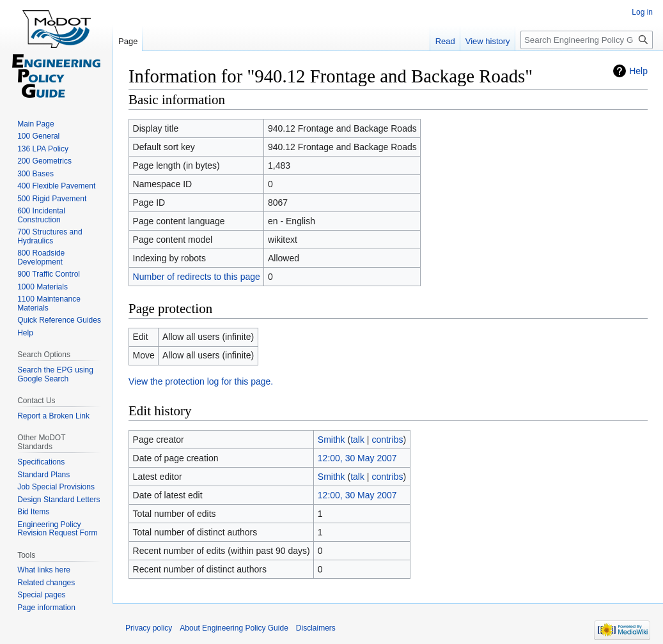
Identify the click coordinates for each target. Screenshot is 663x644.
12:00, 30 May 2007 (357, 458)
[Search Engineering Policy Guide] (587, 40)
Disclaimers (316, 628)
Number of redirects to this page (197, 277)
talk (357, 440)
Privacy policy (149, 628)
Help (638, 71)
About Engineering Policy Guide (234, 628)
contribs (387, 440)
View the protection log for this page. (201, 381)
